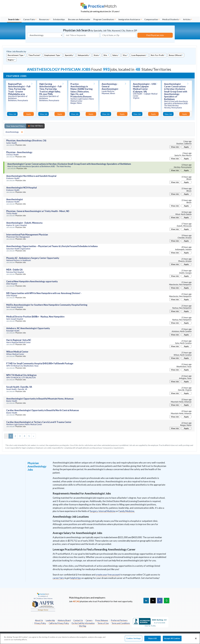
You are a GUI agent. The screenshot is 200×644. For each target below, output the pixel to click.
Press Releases (102, 620)
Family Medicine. (127, 511)
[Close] (196, 640)
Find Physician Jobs (155, 35)
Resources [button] (44, 19)
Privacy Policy (40, 623)
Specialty (69, 55)
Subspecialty (83, 55)
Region (11, 60)
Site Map (83, 626)
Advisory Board (64, 620)
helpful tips (76, 578)
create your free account (108, 575)
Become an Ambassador (79, 19)
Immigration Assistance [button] (129, 19)
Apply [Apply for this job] (29, 114)
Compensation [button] (151, 19)
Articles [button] (187, 19)
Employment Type (52, 55)
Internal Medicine (107, 511)
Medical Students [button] (171, 19)
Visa (125, 55)
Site (105, 55)
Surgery (94, 511)
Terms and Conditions (121, 623)
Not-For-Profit (157, 55)
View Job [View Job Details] (12, 114)
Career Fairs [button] (29, 19)
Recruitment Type (16, 55)
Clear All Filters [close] (35, 126)
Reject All (153, 640)
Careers (89, 620)
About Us (39, 620)
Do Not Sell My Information (83, 623)
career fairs (58, 578)
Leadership (50, 620)
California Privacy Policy (59, 623)
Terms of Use (103, 623)
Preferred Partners (119, 620)
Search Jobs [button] (14, 19)
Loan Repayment (139, 55)
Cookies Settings (134, 640)
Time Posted (34, 55)
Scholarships (59, 19)
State (96, 55)
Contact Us (78, 620)
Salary (115, 55)
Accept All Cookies (172, 640)
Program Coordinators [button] (104, 19)
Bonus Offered (175, 55)
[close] (14, 132)
